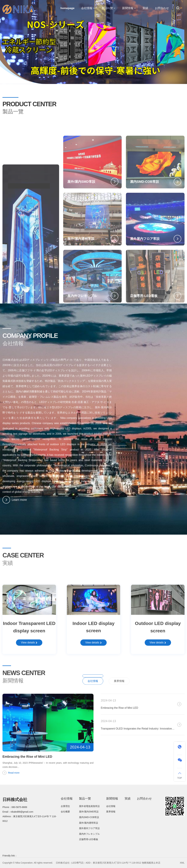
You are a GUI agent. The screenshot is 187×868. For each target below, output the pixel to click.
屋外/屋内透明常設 (89, 823)
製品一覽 (109, 8)
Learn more (15, 503)
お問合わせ (162, 8)
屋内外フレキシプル (89, 834)
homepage (67, 8)
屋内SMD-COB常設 (89, 817)
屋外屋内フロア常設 (89, 828)
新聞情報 (129, 8)
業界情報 (119, 689)
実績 (145, 8)
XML (182, 863)
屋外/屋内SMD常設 (89, 812)
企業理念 (65, 806)
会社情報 (88, 8)
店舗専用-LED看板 (89, 839)
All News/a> (174, 684)
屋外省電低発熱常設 (89, 806)
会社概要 (65, 812)
